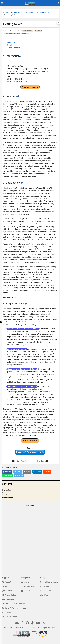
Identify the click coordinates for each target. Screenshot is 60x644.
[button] (59, 23)
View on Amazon (30, 87)
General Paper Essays (49, 582)
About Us (7, 582)
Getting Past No (21, 461)
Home (6, 12)
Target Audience (13, 48)
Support (6, 578)
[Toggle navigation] (2, 3)
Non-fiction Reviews (27, 31)
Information (12, 40)
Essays (25, 582)
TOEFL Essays (46, 591)
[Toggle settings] (58, 3)
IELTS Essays (45, 586)
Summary (11, 42)
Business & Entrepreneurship (37, 12)
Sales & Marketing (10, 617)
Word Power (45, 595)
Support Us (8, 586)
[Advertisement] (30, 522)
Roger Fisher (25, 33)
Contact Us (8, 591)
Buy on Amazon (30, 441)
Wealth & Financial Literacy (13, 604)
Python (25, 591)
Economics (6, 612)
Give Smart (41, 461)
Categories (26, 578)
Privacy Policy (9, 595)
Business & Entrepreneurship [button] (30, 452)
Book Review (12, 45)
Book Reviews (16, 12)
